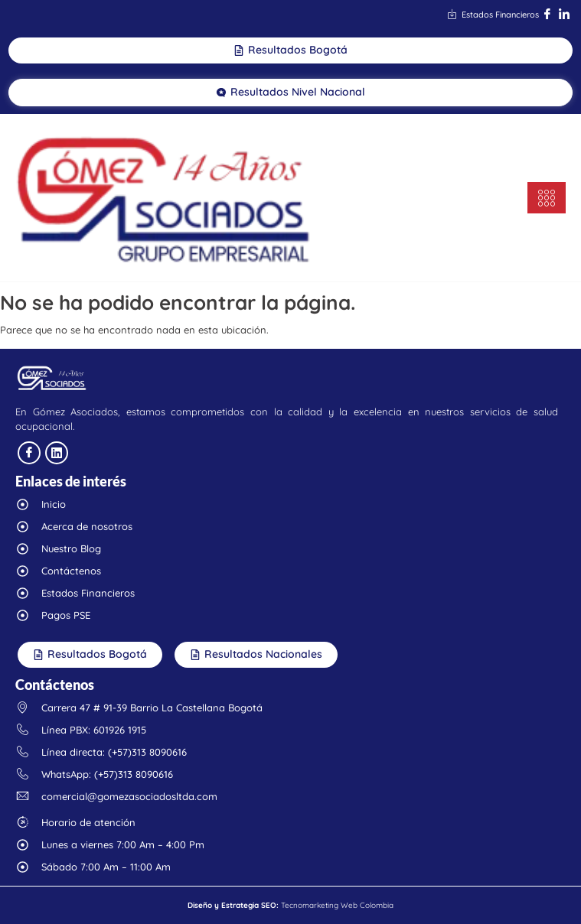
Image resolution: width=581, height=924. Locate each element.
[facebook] (29, 453)
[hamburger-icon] (547, 198)
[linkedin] (57, 453)
